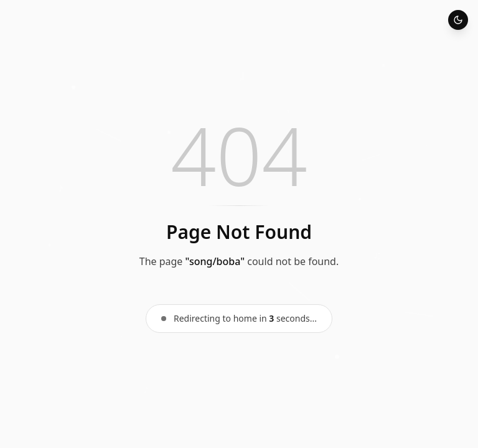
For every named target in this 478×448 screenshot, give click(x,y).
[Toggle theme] (458, 20)
